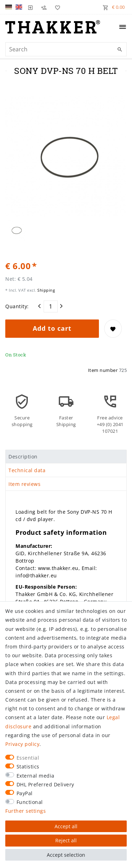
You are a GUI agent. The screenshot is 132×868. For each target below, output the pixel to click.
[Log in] (31, 7)
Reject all (66, 840)
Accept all (66, 826)
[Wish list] (56, 7)
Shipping (46, 290)
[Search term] (66, 49)
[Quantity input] (51, 306)
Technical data (27, 470)
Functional (30, 802)
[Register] (44, 7)
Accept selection (66, 855)
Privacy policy (22, 744)
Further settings (26, 811)
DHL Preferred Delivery (45, 784)
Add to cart (52, 328)
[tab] (66, 457)
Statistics (28, 766)
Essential (28, 758)
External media (36, 776)
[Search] (120, 50)
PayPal (25, 793)
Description (23, 457)
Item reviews (24, 484)
